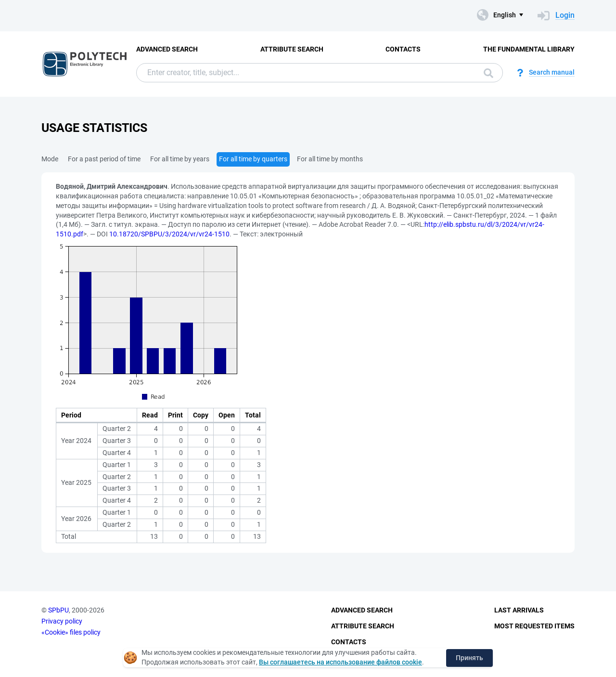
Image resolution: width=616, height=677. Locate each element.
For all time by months (330, 159)
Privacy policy (62, 621)
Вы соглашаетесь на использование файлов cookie (340, 662)
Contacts (403, 49)
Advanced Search (167, 49)
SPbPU (58, 610)
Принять (469, 658)
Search (488, 73)
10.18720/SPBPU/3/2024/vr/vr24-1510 (169, 234)
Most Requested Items (534, 626)
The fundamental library (529, 49)
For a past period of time (104, 159)
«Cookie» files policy (71, 632)
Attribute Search (292, 49)
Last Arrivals (519, 610)
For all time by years (180, 159)
